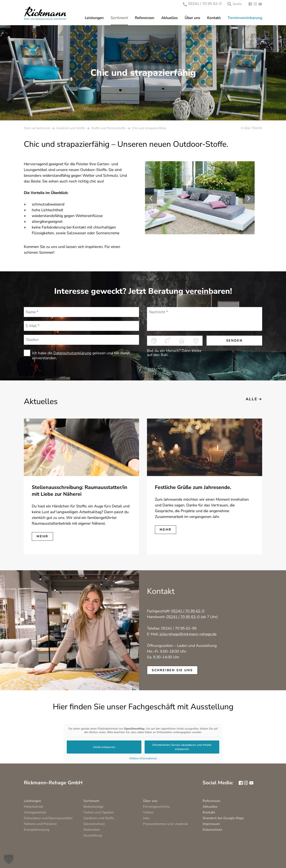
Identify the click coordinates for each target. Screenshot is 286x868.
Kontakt (214, 18)
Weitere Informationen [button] (143, 759)
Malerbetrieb (34, 807)
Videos (148, 812)
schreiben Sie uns (172, 670)
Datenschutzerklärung (72, 353)
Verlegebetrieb (35, 812)
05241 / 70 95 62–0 (202, 4)
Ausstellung (93, 835)
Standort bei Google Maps (223, 818)
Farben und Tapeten (99, 812)
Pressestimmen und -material (165, 824)
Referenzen (145, 18)
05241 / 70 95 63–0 (183, 617)
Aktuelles (170, 18)
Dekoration (92, 830)
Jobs (146, 818)
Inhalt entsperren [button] (104, 747)
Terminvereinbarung (245, 18)
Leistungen (94, 18)
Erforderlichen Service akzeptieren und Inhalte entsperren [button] (182, 747)
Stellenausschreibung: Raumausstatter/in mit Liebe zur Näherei (80, 491)
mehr (42, 536)
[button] (9, 859)
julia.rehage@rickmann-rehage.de (188, 634)
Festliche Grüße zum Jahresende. (193, 487)
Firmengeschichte (156, 807)
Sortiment (119, 18)
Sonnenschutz (94, 824)
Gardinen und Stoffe (99, 818)
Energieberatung (37, 830)
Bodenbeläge (93, 807)
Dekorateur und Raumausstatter (48, 818)
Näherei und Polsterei (40, 824)
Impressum (211, 824)
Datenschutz (212, 830)
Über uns (192, 18)
